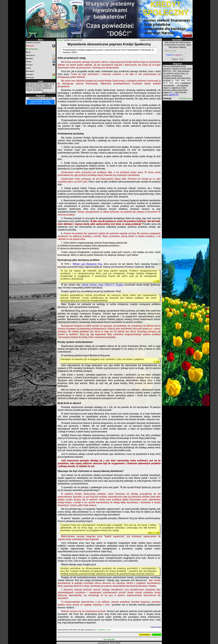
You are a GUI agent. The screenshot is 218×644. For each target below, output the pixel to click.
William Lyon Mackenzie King (87, 264)
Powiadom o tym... (104, 630)
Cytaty (41, 65)
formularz (47, 103)
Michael (60, 40)
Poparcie (30, 71)
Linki (28, 68)
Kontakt (41, 78)
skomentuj (157, 635)
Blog (28, 52)
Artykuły (41, 55)
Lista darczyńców (185, 100)
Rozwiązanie (41, 49)
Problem (41, 46)
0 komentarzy (145, 635)
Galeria (41, 74)
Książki (41, 59)
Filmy (41, 62)
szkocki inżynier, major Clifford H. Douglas (102, 285)
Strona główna (33, 42)
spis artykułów (109, 639)
